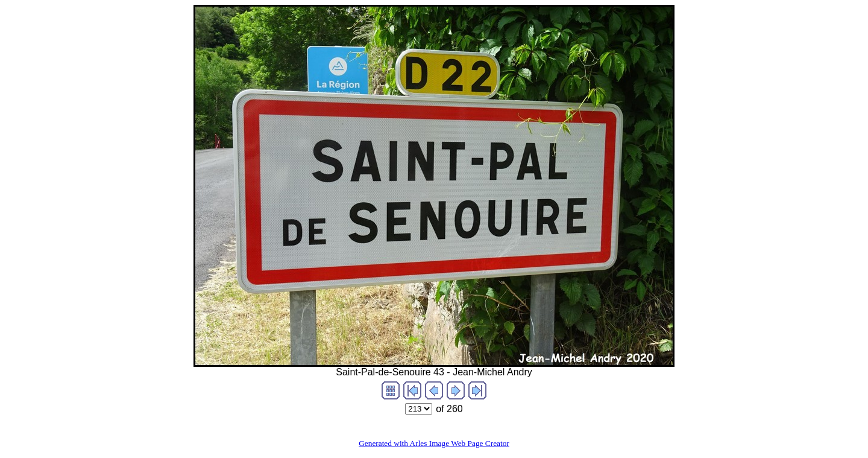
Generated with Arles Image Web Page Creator (434, 443)
